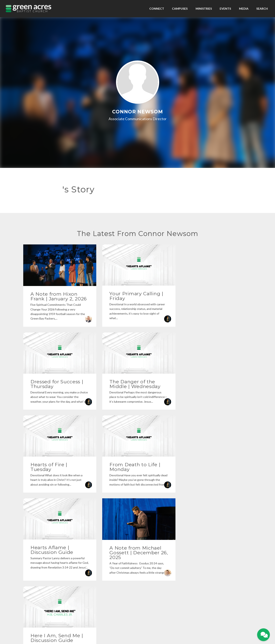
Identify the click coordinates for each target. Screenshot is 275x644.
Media (244, 9)
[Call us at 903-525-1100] (108, 560)
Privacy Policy (137, 617)
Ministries (204, 9)
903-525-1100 (108, 577)
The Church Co (138, 628)
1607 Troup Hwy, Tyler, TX (167, 577)
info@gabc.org (50, 577)
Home (123, 622)
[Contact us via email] (50, 560)
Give (142, 622)
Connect (157, 9)
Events (225, 9)
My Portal (133, 622)
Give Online (225, 577)
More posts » (137, 511)
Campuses (180, 9)
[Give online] (226, 560)
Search (262, 9)
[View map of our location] (167, 560)
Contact (151, 622)
